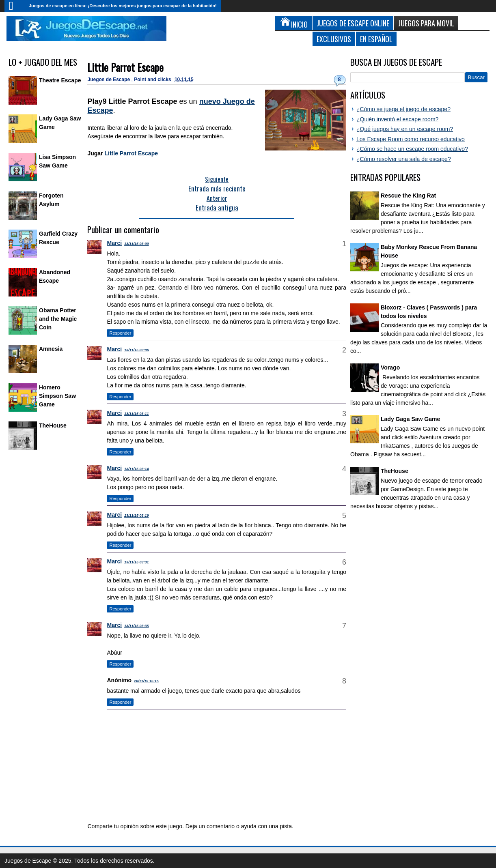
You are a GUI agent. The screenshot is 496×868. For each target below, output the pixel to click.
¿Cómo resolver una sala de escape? (404, 159)
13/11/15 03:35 (137, 626)
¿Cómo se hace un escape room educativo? (412, 149)
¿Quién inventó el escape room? (397, 119)
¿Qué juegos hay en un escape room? (405, 129)
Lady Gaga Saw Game (410, 419)
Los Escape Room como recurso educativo (411, 139)
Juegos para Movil (426, 23)
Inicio (15, 6)
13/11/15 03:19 (137, 516)
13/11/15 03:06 (137, 350)
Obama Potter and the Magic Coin (58, 319)
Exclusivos (334, 39)
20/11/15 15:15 (146, 681)
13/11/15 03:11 (137, 414)
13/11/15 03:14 (137, 469)
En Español (376, 39)
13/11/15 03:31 (137, 562)
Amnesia (51, 349)
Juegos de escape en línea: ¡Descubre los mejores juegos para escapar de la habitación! (123, 6)
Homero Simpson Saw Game (57, 396)
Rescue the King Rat (408, 196)
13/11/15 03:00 (137, 244)
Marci (114, 243)
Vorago (390, 367)
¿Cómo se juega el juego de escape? (403, 109)
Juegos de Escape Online (353, 23)
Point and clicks (153, 79)
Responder (120, 333)
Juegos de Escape (109, 79)
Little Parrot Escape (125, 67)
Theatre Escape (60, 80)
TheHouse (53, 425)
